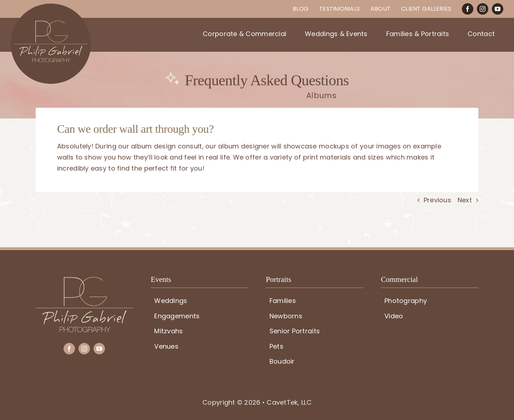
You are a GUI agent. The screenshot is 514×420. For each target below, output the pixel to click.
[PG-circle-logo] (51, 7)
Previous (437, 200)
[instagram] (483, 9)
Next (465, 200)
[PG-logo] (84, 280)
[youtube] (498, 9)
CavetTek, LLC (289, 402)
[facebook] (468, 9)
